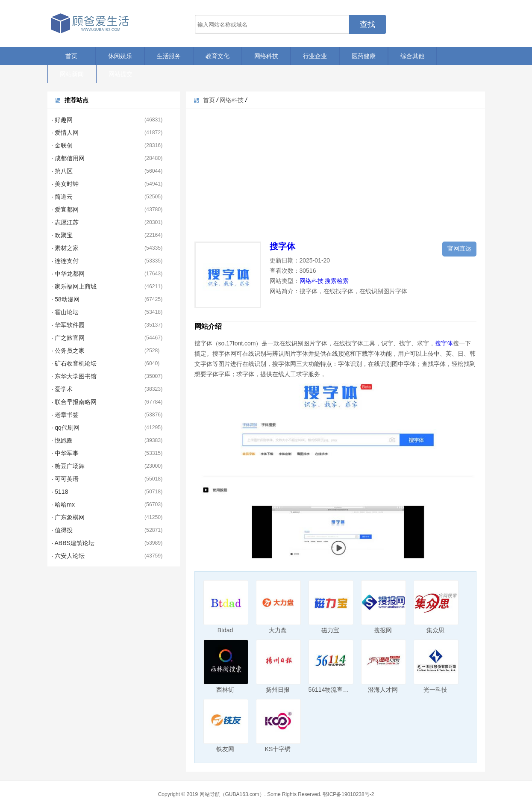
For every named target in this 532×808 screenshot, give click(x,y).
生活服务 (169, 56)
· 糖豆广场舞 (68, 466)
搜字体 (282, 246)
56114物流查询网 (332, 690)
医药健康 (364, 56)
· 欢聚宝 (62, 235)
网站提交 (121, 74)
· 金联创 (62, 145)
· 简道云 (62, 197)
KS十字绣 (278, 749)
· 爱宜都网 (65, 209)
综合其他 (412, 56)
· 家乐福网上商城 (74, 286)
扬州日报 (278, 690)
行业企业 (315, 56)
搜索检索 (337, 281)
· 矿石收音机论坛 (74, 363)
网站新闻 (72, 74)
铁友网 (225, 749)
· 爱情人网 (65, 133)
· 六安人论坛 (68, 556)
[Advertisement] (335, 169)
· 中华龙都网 (68, 274)
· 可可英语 (65, 479)
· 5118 (60, 492)
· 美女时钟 (65, 184)
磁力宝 (330, 630)
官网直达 (459, 248)
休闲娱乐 (120, 56)
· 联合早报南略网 (74, 402)
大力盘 (278, 630)
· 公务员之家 (68, 351)
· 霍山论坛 (65, 312)
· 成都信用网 (68, 158)
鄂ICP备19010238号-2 (348, 794)
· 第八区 (62, 171)
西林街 (225, 690)
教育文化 (218, 56)
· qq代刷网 (66, 428)
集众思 (435, 630)
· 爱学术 (62, 389)
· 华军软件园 (68, 325)
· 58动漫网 (66, 299)
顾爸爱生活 (90, 24)
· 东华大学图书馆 (74, 376)
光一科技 (435, 690)
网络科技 (266, 56)
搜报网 (383, 630)
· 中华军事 (65, 453)
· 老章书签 (65, 415)
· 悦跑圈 (62, 440)
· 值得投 (62, 530)
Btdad (225, 630)
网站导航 (210, 794)
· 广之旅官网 (68, 338)
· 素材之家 (65, 248)
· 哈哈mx (63, 504)
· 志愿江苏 (65, 222)
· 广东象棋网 (68, 517)
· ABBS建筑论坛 (73, 543)
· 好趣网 (62, 120)
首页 (71, 56)
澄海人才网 (383, 690)
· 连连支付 (65, 261)
